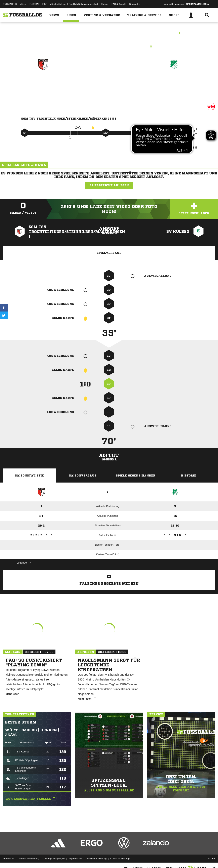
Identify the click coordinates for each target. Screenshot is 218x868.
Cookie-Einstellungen (121, 859)
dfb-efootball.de (58, 4)
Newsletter (135, 4)
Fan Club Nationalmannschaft (83, 4)
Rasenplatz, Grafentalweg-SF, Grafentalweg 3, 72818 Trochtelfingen (109, 47)
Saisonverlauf (83, 476)
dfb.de (23, 4)
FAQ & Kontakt (119, 4)
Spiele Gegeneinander (136, 476)
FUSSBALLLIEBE (38, 4)
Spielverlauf (109, 253)
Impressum (8, 859)
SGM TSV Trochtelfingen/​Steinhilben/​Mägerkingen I (43, 90)
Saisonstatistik (30, 476)
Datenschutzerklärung (28, 859)
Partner (105, 4)
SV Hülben (174, 82)
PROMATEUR (10, 4)
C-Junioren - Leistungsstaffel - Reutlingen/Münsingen (109, 33)
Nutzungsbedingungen (53, 859)
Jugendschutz (75, 859)
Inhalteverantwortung (96, 859)
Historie (189, 476)
